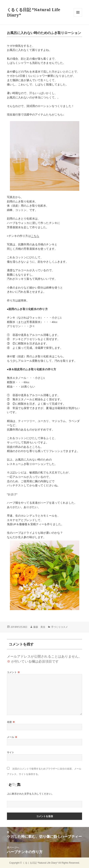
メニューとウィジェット (78, 16)
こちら (35, 236)
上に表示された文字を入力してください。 (30, 794)
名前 (11, 722)
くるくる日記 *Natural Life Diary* (40, 863)
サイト (11, 752)
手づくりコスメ (59, 627)
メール (12, 737)
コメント (13, 672)
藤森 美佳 (39, 627)
